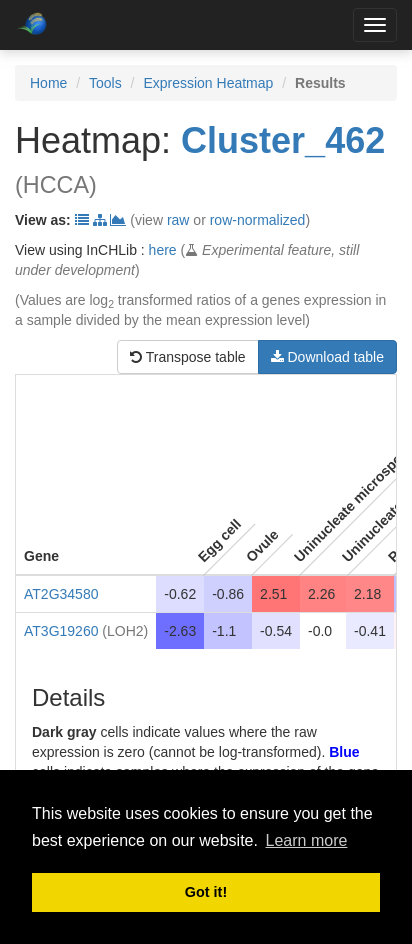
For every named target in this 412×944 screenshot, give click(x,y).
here (163, 250)
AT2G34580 (61, 594)
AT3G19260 (61, 631)
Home (48, 83)
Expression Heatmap (208, 83)
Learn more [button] (307, 840)
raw (178, 220)
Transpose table (188, 357)
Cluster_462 (283, 140)
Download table (327, 357)
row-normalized (258, 220)
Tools (105, 83)
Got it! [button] (206, 892)
